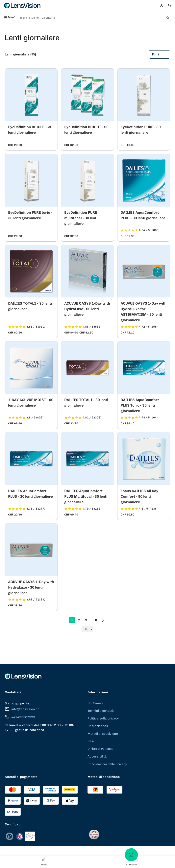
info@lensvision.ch (22, 709)
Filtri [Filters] (159, 54)
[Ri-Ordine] (131, 855)
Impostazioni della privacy (107, 764)
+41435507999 (20, 717)
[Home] (44, 859)
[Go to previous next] (103, 620)
